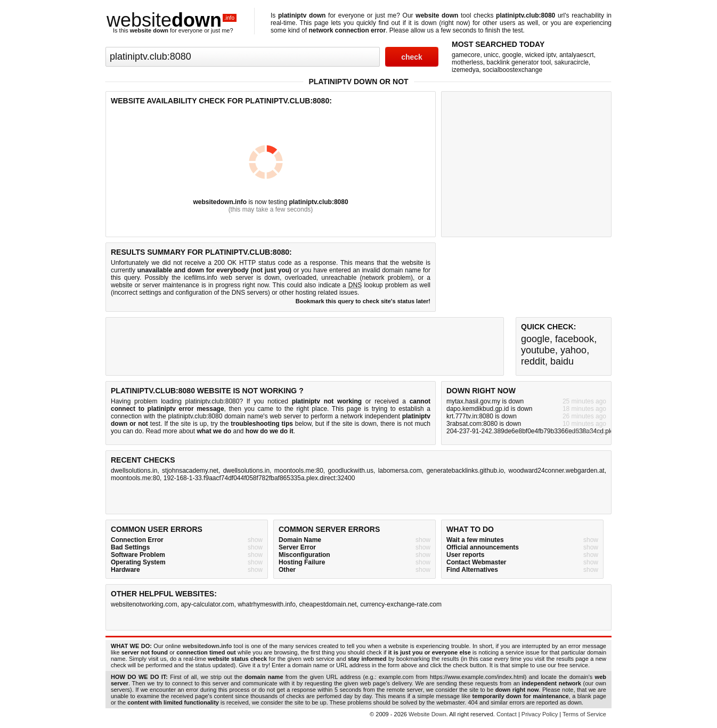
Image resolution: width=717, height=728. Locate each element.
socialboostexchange (512, 70)
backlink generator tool (519, 62)
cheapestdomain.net (328, 604)
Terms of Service (584, 714)
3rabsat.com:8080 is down (484, 424)
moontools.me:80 (299, 471)
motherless (467, 62)
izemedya (465, 70)
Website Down (427, 714)
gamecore (466, 55)
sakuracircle (572, 62)
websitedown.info (220, 202)
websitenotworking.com (144, 604)
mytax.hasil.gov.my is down (485, 401)
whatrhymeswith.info (267, 604)
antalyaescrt (577, 55)
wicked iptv (540, 55)
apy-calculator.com (207, 604)
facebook (575, 339)
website (172, 20)
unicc (491, 55)
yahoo (573, 350)
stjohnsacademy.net (190, 471)
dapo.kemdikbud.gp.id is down (489, 409)
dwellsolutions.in (134, 471)
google (512, 55)
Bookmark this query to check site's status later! (363, 301)
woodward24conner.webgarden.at (557, 471)
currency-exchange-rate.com (401, 604)
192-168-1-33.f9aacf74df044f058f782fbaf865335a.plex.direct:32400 (259, 478)
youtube (538, 350)
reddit (533, 361)
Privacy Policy (540, 714)
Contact (507, 714)
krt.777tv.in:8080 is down (482, 416)
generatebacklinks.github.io (465, 471)
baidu (562, 361)
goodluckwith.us (351, 471)
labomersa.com (400, 471)
